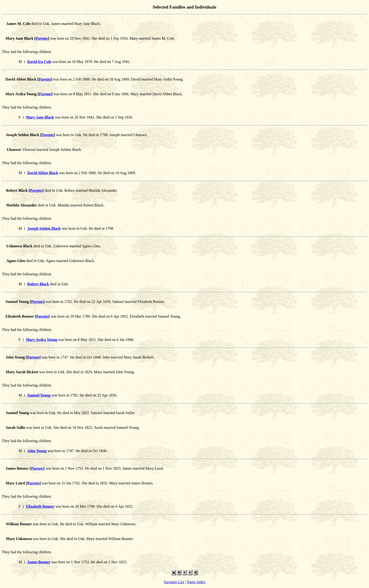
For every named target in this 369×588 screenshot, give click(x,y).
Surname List (174, 582)
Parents (42, 38)
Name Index (196, 582)
